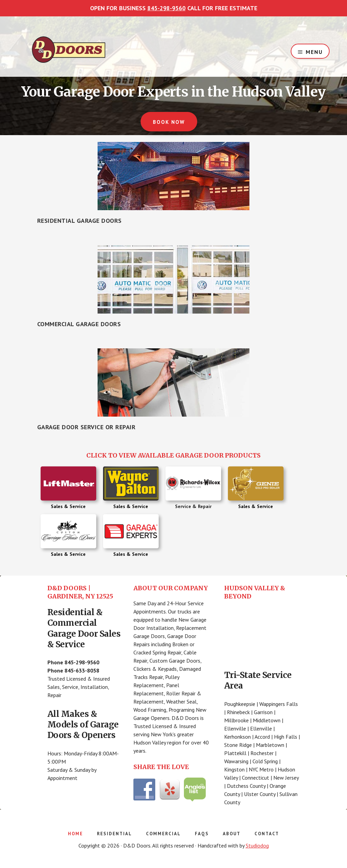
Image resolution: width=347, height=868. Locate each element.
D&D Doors (69, 49)
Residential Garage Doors (79, 220)
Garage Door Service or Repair (86, 427)
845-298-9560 (167, 8)
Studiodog (257, 845)
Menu (314, 51)
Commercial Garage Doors (79, 323)
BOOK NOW (169, 122)
